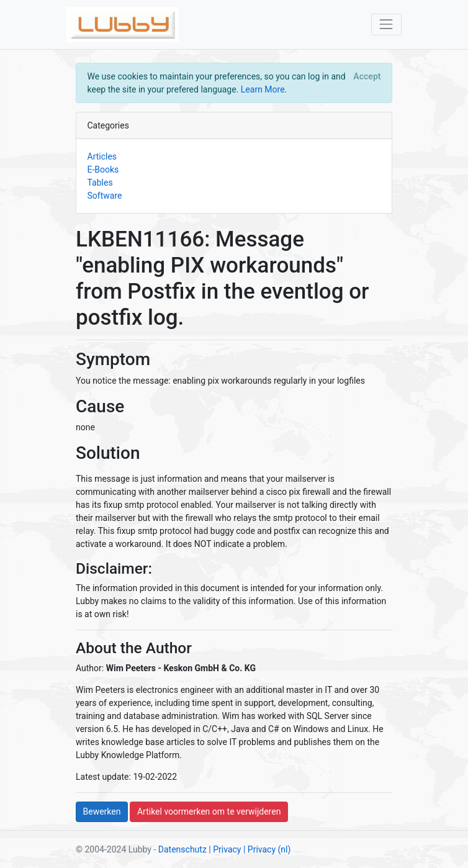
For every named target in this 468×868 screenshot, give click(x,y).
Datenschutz (182, 849)
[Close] (367, 76)
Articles (102, 156)
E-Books (103, 170)
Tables (100, 183)
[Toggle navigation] (386, 25)
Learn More (263, 89)
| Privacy (225, 849)
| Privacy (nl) (267, 849)
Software (105, 196)
